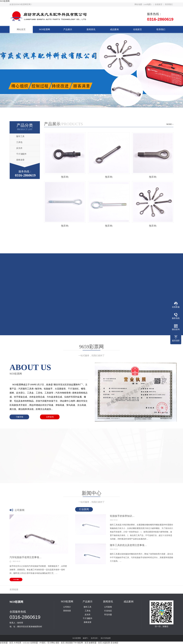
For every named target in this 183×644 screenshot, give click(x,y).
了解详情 (19, 417)
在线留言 (159, 4)
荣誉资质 (67, 611)
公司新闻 (108, 607)
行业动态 (108, 611)
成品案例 (114, 29)
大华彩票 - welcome (22, 643)
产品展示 (68, 29)
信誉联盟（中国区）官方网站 (43, 643)
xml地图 (147, 4)
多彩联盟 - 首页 (7, 643)
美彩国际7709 (71, 643)
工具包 (19, 142)
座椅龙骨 (20, 160)
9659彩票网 (5, 1)
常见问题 (108, 615)
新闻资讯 (91, 29)
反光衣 (19, 148)
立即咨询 (50, 417)
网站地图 (138, 4)
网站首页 (21, 29)
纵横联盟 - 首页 (95, 643)
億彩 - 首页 (60, 643)
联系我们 (169, 4)
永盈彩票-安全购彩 (110, 643)
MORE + (170, 124)
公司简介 (67, 607)
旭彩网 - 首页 (83, 643)
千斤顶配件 (21, 154)
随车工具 (20, 136)
